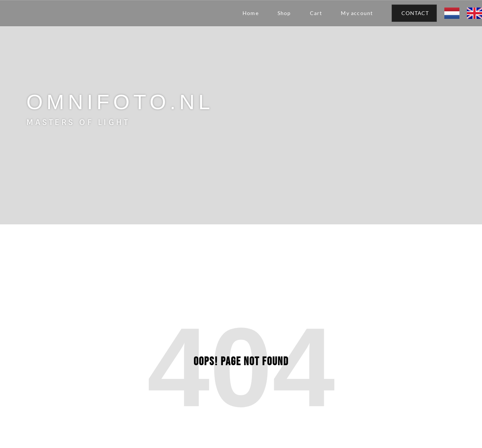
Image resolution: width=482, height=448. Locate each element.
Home (251, 13)
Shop (284, 13)
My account (357, 13)
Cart (316, 13)
